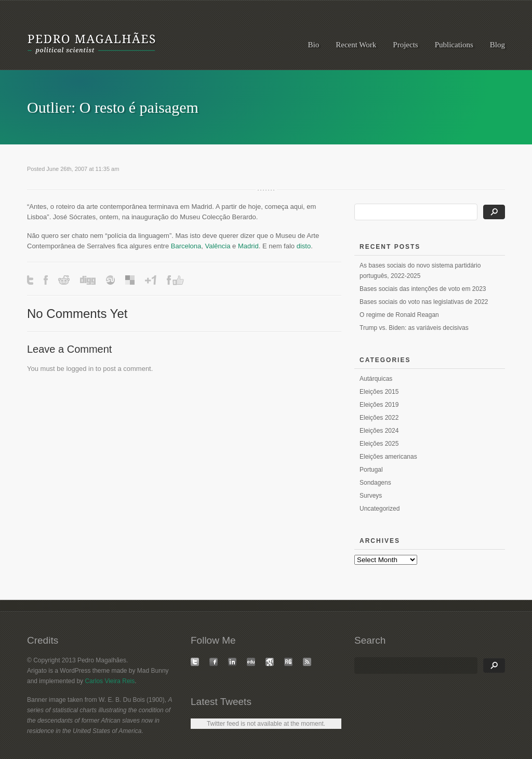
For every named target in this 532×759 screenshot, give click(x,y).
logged (76, 369)
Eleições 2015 (379, 392)
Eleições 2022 (379, 418)
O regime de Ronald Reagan (399, 315)
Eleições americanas (388, 457)
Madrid (248, 246)
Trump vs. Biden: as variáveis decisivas (414, 328)
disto (304, 246)
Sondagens (375, 483)
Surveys (371, 496)
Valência (218, 246)
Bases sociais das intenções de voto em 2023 (423, 289)
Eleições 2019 (379, 405)
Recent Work (356, 45)
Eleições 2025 (379, 444)
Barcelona (186, 246)
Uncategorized (380, 509)
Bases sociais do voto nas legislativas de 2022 (424, 302)
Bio (314, 45)
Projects (405, 45)
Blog (497, 45)
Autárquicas (376, 379)
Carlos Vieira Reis (110, 681)
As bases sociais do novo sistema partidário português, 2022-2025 (420, 271)
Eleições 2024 (379, 431)
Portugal (371, 470)
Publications (454, 45)
